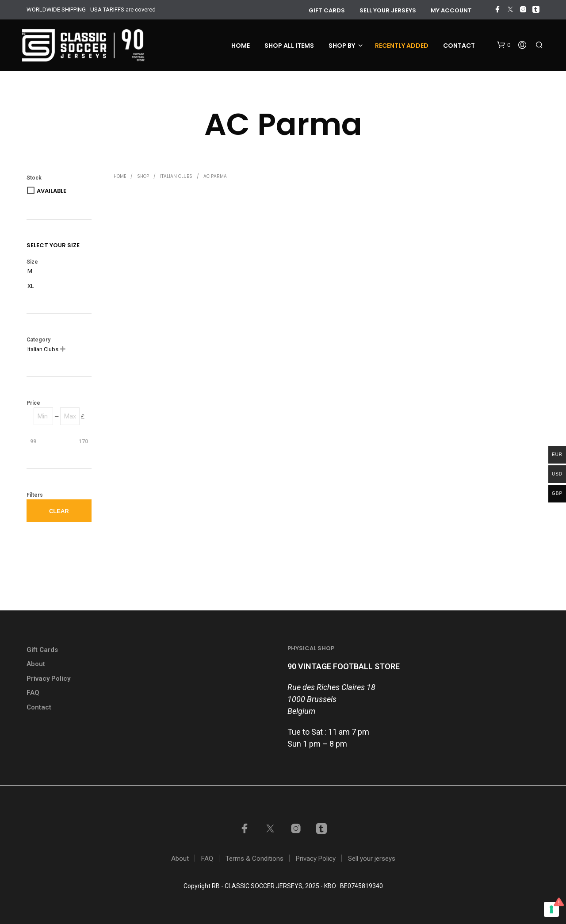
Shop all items (289, 46)
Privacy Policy (48, 679)
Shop (143, 176)
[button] (504, 45)
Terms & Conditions (254, 859)
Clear (59, 511)
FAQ (33, 693)
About (36, 664)
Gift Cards (42, 650)
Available (52, 191)
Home (241, 46)
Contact (459, 46)
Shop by (342, 46)
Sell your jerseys (388, 10)
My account (451, 10)
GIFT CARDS (327, 10)
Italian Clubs (176, 176)
